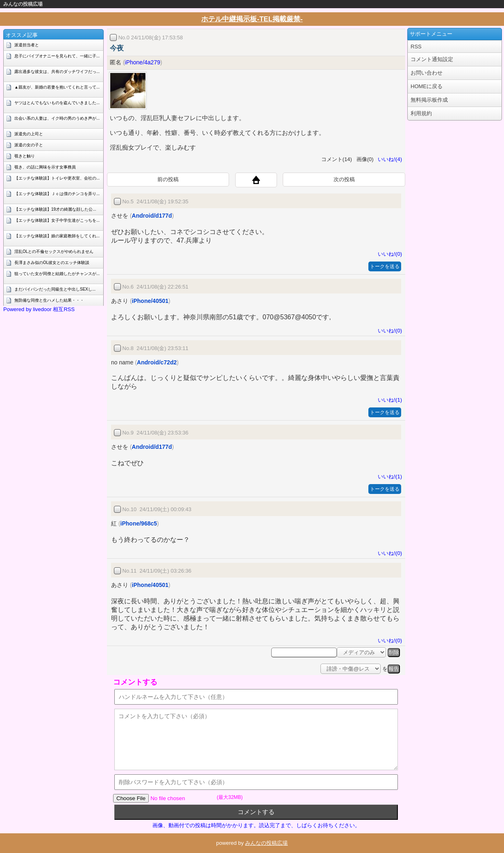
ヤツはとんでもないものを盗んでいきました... (57, 103)
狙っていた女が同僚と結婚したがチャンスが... (57, 274)
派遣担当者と (27, 45)
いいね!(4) (388, 159)
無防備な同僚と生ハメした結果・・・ (49, 300)
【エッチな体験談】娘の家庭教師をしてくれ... (57, 236)
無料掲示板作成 (429, 100)
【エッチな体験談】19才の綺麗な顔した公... (55, 209)
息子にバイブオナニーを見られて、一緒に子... (57, 56)
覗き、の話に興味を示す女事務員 (45, 167)
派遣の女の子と (29, 145)
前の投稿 (168, 179)
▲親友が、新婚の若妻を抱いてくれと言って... (57, 87)
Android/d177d (152, 216)
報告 (394, 669)
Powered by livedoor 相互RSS (39, 309)
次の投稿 (344, 179)
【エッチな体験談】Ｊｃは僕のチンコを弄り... (57, 194)
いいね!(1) (388, 400)
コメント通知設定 (432, 59)
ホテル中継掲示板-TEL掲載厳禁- (252, 19)
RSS (416, 47)
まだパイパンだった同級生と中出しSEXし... (55, 289)
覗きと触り (25, 156)
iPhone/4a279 (143, 62)
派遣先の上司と (29, 134)
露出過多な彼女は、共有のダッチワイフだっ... (57, 72)
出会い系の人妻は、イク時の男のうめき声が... (57, 118)
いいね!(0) (388, 254)
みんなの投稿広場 (23, 4)
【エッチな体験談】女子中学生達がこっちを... (57, 220)
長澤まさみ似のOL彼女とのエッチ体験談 (52, 263)
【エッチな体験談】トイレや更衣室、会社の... (57, 178)
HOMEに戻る (427, 86)
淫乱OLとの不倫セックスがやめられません (54, 251)
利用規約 (421, 113)
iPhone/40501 (150, 301)
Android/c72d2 (157, 362)
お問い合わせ (427, 73)
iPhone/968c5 (139, 523)
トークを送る (385, 266)
